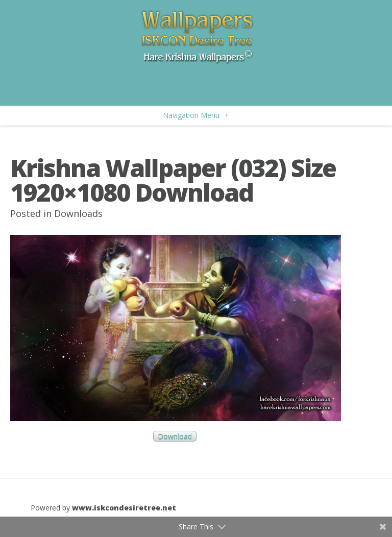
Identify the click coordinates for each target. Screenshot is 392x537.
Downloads (78, 213)
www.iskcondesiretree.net (124, 508)
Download (175, 436)
